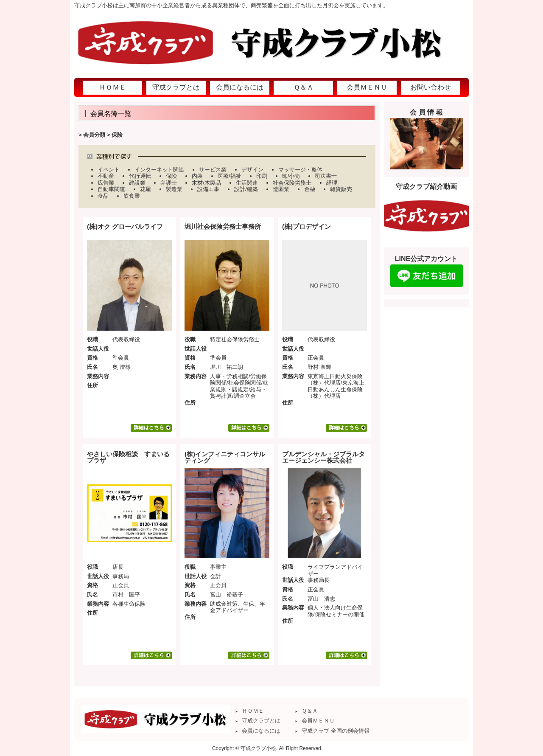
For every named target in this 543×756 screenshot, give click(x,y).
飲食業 (132, 196)
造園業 (281, 189)
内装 (197, 176)
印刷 (262, 176)
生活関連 (247, 183)
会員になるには (261, 731)
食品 (103, 196)
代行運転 (140, 176)
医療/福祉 (230, 176)
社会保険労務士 (292, 183)
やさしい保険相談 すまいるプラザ (128, 457)
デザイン (252, 170)
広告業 (106, 183)
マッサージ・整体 (300, 170)
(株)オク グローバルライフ (125, 226)
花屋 (146, 189)
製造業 (174, 189)
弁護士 (169, 183)
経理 (332, 183)
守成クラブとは (261, 721)
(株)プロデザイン (306, 226)
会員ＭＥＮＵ (318, 721)
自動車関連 (111, 189)
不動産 (106, 176)
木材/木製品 (206, 183)
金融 (310, 189)
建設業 (137, 183)
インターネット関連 (159, 170)
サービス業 (213, 170)
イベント (109, 170)
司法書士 (326, 176)
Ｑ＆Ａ (310, 711)
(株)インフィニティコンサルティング (225, 457)
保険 (171, 176)
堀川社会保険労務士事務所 (223, 226)
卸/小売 (291, 176)
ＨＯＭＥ (253, 711)
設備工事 (208, 189)
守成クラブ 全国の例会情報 (336, 731)
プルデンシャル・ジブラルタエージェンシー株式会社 (323, 457)
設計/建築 (246, 189)
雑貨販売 (341, 189)
